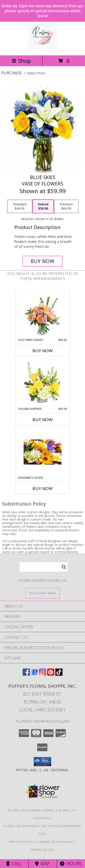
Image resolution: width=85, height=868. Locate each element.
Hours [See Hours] (71, 864)
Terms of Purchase (56, 842)
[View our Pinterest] (51, 674)
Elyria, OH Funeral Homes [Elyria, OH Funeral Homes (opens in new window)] (32, 810)
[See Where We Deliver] (43, 593)
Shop (21, 61)
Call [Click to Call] (14, 864)
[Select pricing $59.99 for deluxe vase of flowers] (43, 206)
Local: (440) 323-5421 (43, 710)
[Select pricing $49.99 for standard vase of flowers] (20, 206)
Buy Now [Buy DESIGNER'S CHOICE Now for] (43, 488)
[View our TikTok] (59, 674)
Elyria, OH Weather (21, 826)
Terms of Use (43, 850)
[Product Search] (44, 567)
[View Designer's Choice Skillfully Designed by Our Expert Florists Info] (42, 452)
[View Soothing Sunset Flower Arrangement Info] (42, 314)
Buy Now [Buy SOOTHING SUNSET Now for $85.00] (43, 351)
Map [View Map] (43, 864)
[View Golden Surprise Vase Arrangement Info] (42, 383)
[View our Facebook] (26, 674)
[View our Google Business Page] (34, 674)
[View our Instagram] (43, 674)
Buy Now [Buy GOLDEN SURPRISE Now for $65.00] (43, 420)
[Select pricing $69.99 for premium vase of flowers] (66, 206)
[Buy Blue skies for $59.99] (43, 261)
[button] (42, 762)
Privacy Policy (22, 842)
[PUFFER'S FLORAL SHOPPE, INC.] (42, 49)
